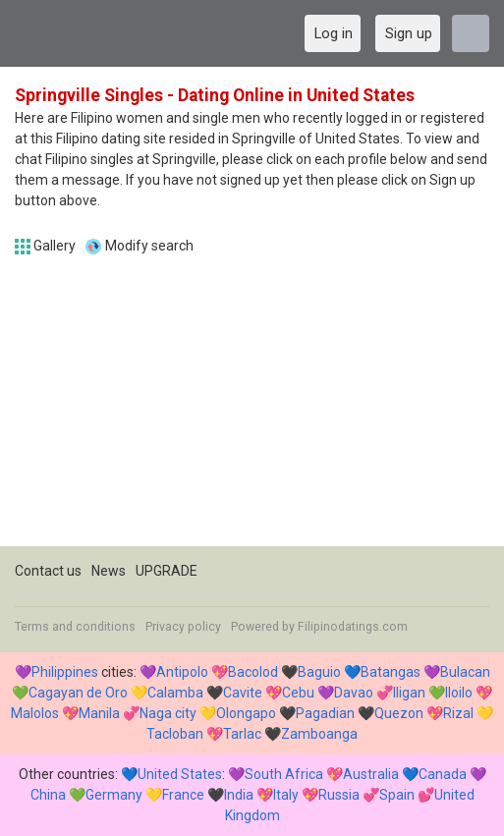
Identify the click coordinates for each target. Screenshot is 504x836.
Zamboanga (319, 734)
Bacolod (253, 672)
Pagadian (325, 713)
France (183, 795)
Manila (99, 713)
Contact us (48, 571)
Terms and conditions (75, 627)
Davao (354, 693)
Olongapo (246, 713)
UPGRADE (167, 571)
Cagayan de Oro (78, 693)
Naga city (168, 713)
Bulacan (465, 672)
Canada (443, 774)
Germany (114, 795)
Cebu (298, 693)
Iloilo (459, 693)
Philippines (65, 672)
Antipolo (182, 672)
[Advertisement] (252, 409)
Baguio (319, 672)
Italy (286, 795)
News (109, 571)
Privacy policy (183, 627)
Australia (371, 774)
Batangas (391, 672)
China (48, 795)
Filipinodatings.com (353, 627)
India (239, 795)
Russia (339, 795)
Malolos (35, 713)
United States (180, 774)
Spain (397, 795)
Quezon (399, 713)
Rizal (458, 713)
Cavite (243, 693)
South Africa (284, 774)
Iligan (409, 693)
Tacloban (175, 734)
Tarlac (242, 734)
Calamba (175, 693)
